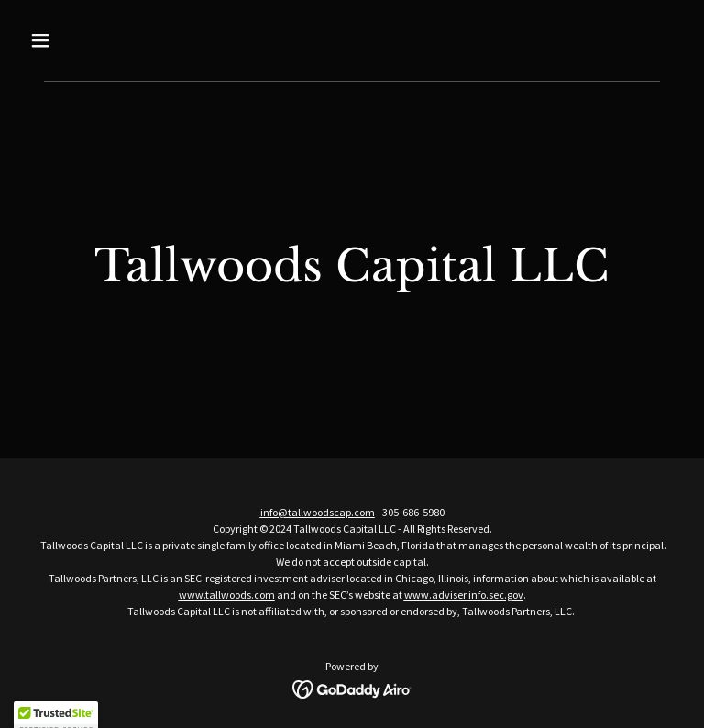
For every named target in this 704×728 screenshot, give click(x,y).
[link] (352, 688)
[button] (71, 40)
